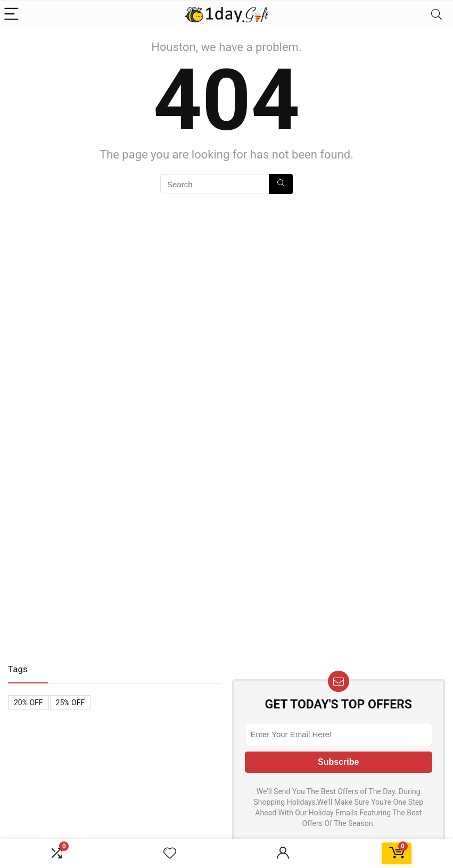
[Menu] (13, 15)
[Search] (436, 15)
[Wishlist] (170, 854)
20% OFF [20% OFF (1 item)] (28, 703)
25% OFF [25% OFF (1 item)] (71, 703)
